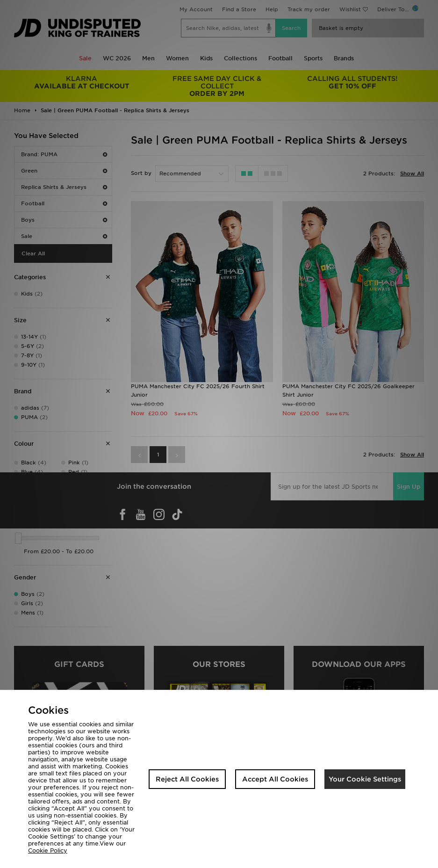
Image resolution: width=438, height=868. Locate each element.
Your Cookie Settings (365, 779)
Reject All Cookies (187, 779)
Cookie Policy (48, 850)
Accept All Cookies (275, 779)
